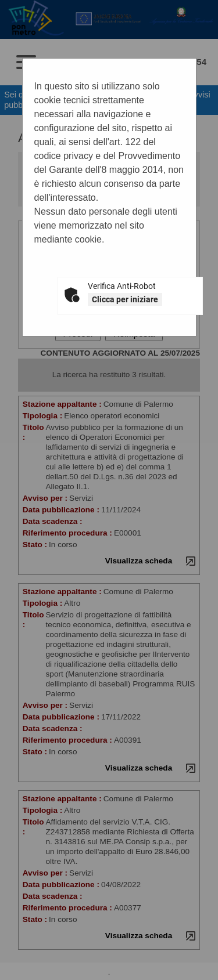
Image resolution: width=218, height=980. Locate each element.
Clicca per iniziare (125, 299)
